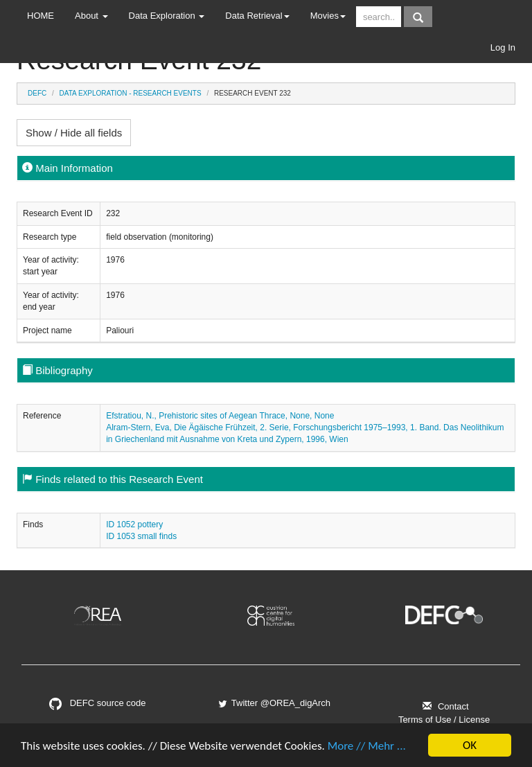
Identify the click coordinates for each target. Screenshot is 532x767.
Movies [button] (328, 16)
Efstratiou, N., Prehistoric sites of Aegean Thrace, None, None (220, 416)
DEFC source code (97, 703)
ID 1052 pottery (134, 524)
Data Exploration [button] (167, 16)
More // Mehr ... (367, 747)
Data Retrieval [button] (257, 16)
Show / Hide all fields (74, 133)
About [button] (91, 16)
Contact (444, 706)
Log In (503, 47)
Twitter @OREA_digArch (274, 703)
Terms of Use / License (444, 720)
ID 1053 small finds (141, 536)
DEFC (37, 93)
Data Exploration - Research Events (131, 93)
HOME (41, 16)
